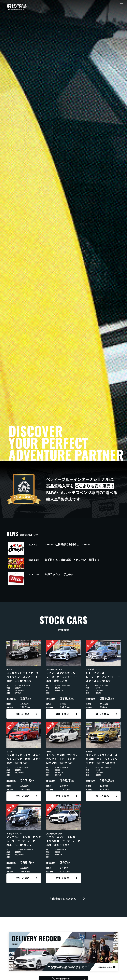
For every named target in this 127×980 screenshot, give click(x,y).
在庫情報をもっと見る (63, 899)
